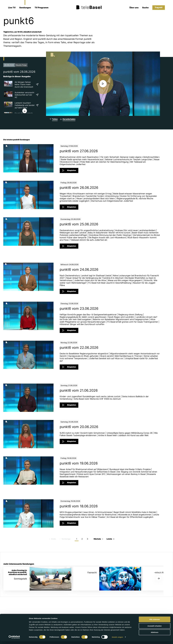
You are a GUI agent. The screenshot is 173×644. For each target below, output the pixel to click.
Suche (145, 8)
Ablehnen (155, 635)
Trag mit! (159, 7)
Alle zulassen (155, 622)
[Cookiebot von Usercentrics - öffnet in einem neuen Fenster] (14, 640)
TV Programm (42, 8)
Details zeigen (117, 640)
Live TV (12, 8)
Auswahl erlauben (155, 628)
